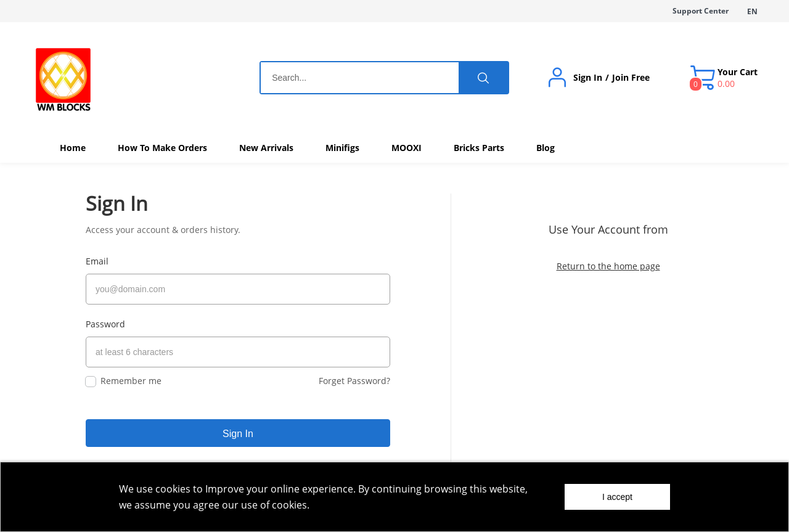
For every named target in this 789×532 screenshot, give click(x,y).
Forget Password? (354, 375)
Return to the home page (608, 266)
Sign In (588, 78)
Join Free (631, 78)
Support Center (701, 11)
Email (97, 261)
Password (105, 321)
